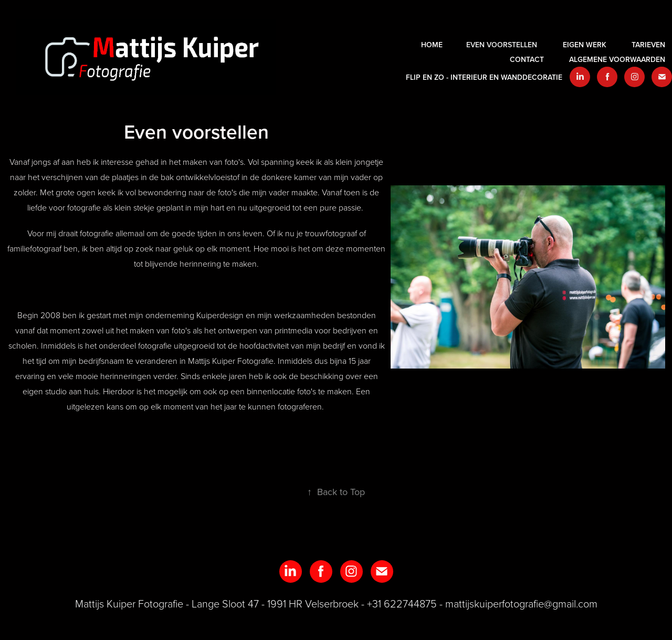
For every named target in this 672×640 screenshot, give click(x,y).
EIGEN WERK (585, 45)
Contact (527, 59)
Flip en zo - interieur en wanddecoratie (484, 77)
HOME (432, 45)
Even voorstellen (502, 45)
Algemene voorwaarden (617, 59)
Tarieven (648, 45)
